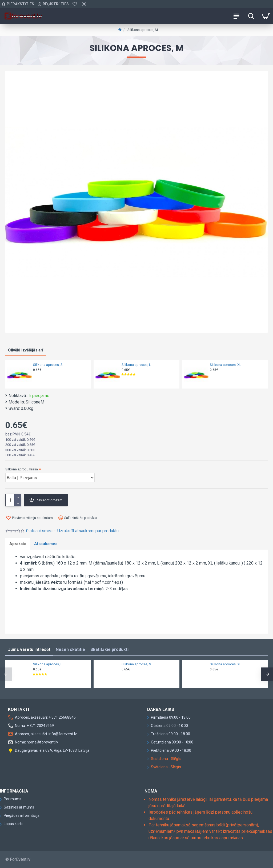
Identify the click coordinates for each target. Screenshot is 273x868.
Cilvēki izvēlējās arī (26, 350)
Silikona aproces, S (48, 365)
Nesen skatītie (70, 649)
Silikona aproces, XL (226, 365)
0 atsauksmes (39, 531)
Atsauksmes (46, 544)
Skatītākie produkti (109, 649)
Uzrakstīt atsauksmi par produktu (88, 531)
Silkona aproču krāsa (22, 469)
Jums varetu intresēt (29, 649)
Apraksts (18, 544)
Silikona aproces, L (136, 365)
